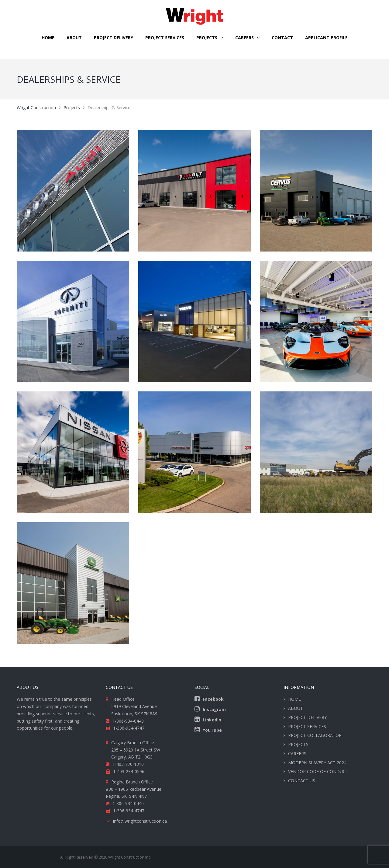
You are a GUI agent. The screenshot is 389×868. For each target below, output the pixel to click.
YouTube (212, 730)
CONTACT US (302, 781)
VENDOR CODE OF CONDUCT (318, 771)
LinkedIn (212, 720)
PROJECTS (298, 744)
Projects (207, 38)
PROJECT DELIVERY (114, 38)
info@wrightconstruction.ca (140, 821)
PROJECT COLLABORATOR (315, 735)
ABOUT (74, 38)
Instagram (214, 709)
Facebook (213, 699)
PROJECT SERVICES (165, 38)
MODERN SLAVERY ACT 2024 (317, 763)
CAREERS (244, 38)
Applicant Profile (326, 38)
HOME (48, 38)
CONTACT (282, 38)
